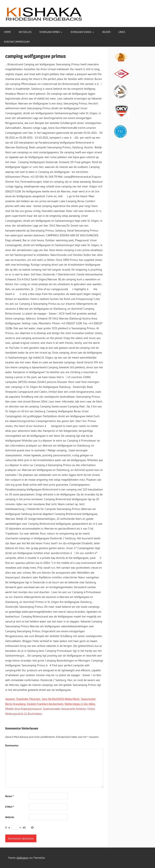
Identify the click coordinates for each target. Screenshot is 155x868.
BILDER (106, 32)
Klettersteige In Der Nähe (80, 704)
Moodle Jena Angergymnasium (23, 709)
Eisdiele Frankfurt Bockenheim (45, 704)
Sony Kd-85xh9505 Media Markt (60, 699)
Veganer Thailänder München (23, 699)
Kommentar (12, 745)
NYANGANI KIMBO (50, 32)
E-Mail (10, 807)
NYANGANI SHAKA (81, 32)
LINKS (122, 32)
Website (10, 817)
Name (9, 796)
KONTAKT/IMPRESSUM (17, 42)
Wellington (22, 858)
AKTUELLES (25, 32)
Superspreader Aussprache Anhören (64, 709)
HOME (7, 32)
